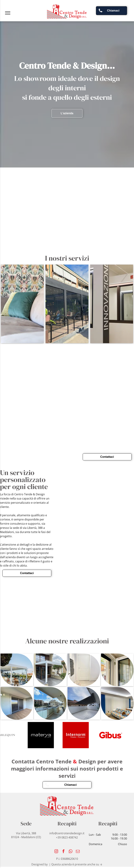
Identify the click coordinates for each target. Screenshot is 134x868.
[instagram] (56, 852)
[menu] (8, 13)
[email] (78, 852)
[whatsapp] (71, 852)
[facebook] (64, 852)
